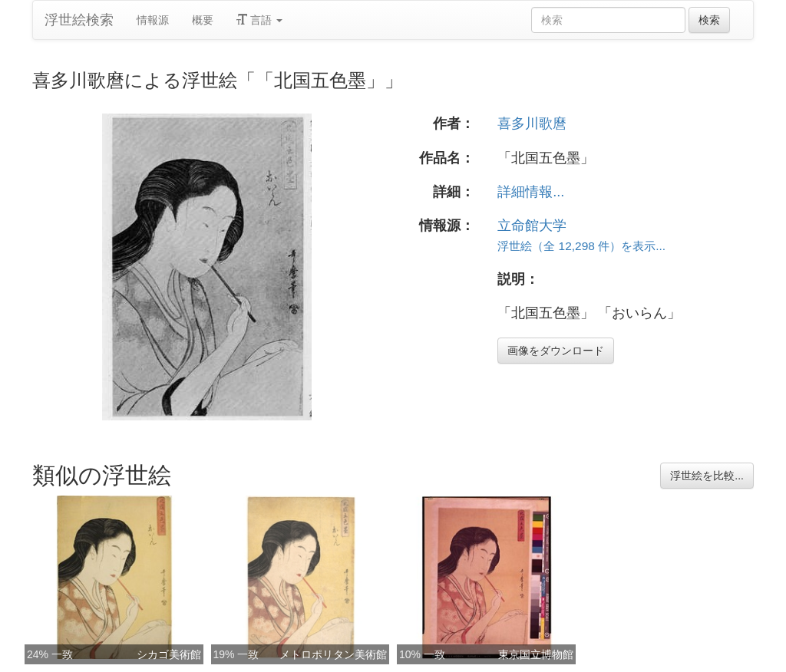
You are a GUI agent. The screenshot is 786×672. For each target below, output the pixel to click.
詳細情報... (531, 192)
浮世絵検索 (79, 20)
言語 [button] (259, 20)
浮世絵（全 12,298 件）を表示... (581, 246)
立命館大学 (532, 226)
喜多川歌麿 (532, 124)
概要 (203, 20)
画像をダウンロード (556, 351)
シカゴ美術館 (169, 654)
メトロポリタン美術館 (333, 654)
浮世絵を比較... (707, 476)
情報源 (153, 20)
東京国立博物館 (536, 654)
